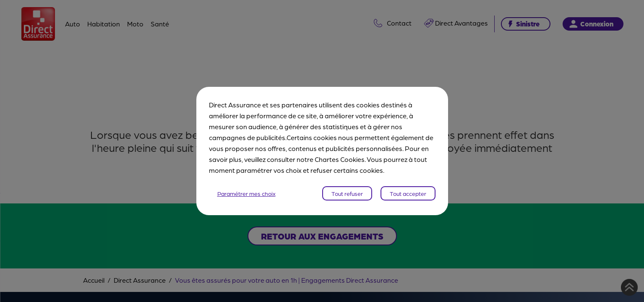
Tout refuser (347, 193)
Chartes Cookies (340, 159)
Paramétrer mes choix (246, 193)
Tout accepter (408, 193)
